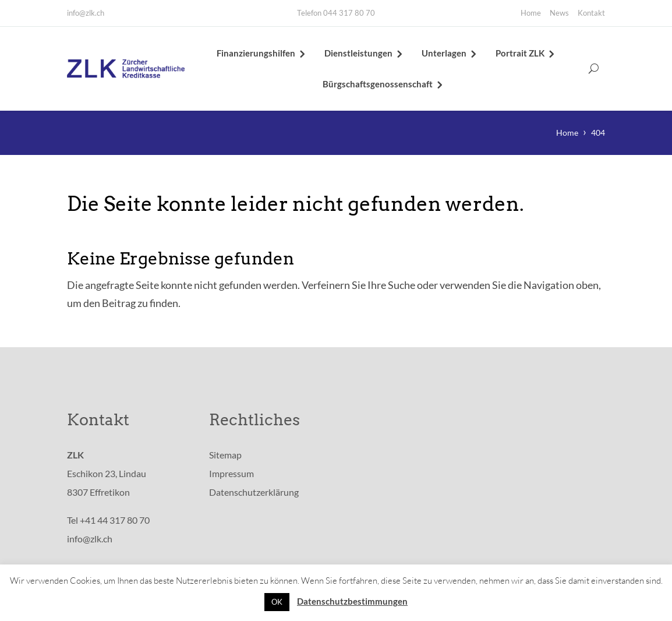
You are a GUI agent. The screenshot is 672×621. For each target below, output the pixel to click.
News (559, 13)
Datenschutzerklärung (254, 493)
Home (531, 13)
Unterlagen (444, 54)
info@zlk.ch (86, 13)
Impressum (231, 474)
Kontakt (591, 13)
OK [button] (277, 602)
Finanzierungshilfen (256, 54)
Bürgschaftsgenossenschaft (378, 84)
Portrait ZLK (520, 54)
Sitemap (225, 456)
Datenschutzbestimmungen (352, 601)
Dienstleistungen (358, 54)
